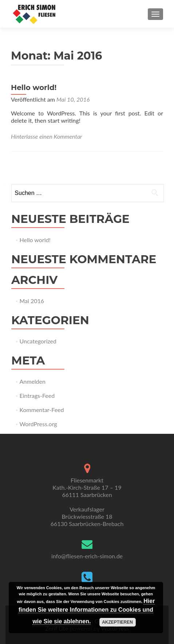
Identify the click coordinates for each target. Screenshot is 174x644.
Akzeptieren (117, 622)
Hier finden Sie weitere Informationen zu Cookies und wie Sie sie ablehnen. (87, 611)
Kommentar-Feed (42, 410)
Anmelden (33, 381)
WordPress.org (38, 424)
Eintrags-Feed (37, 396)
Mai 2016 (32, 301)
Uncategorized (38, 341)
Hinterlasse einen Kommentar (47, 136)
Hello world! (34, 87)
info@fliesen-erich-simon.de (87, 556)
